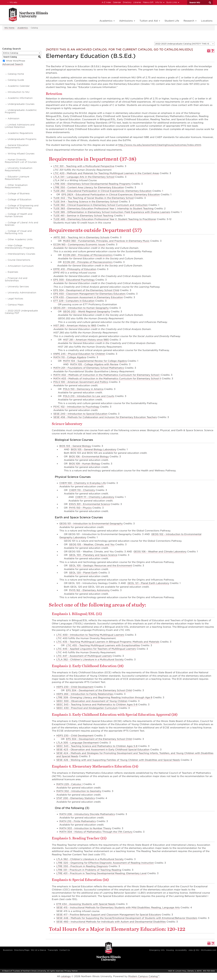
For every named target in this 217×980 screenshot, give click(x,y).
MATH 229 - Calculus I (69, 784)
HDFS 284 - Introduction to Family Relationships (85, 694)
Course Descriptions (19, 260)
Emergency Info (157, 950)
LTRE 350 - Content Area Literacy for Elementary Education (89, 187)
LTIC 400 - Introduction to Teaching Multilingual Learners (90, 635)
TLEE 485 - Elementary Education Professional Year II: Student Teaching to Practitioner (105, 219)
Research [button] (190, 21)
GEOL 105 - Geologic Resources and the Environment (101, 566)
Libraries (137, 2)
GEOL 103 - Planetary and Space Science (93, 555)
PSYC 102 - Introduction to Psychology (76, 407)
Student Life (172, 21)
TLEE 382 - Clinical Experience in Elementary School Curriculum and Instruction (101, 205)
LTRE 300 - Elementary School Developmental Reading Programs (92, 184)
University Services (18, 287)
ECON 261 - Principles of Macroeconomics (88, 262)
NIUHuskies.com (209, 950)
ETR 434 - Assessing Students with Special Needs (86, 904)
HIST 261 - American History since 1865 (86, 340)
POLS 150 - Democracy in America (83, 389)
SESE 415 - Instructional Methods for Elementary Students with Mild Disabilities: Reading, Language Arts (118, 908)
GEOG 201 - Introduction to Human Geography (81, 308)
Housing (170, 950)
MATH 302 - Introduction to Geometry (79, 791)
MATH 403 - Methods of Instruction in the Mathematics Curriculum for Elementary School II (107, 379)
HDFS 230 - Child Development (75, 687)
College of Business (19, 194)
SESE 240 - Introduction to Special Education (80, 414)
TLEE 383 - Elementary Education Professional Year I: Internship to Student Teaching (103, 209)
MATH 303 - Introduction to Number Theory (85, 828)
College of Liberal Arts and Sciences (21, 224)
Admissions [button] (127, 21)
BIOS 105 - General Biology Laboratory (94, 449)
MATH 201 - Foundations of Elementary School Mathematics (89, 368)
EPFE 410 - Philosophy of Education (75, 269)
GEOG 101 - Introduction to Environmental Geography (91, 524)
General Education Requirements (17, 146)
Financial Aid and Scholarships (16, 279)
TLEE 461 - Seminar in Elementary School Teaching (83, 216)
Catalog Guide (16, 80)
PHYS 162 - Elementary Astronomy (89, 590)
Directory (127, 2)
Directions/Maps (22, 950)
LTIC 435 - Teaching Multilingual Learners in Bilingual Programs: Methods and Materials (108, 642)
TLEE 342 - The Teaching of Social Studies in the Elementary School (94, 198)
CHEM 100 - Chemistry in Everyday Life (83, 483)
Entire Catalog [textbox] (11, 53)
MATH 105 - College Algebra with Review (94, 364)
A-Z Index (106, 2)
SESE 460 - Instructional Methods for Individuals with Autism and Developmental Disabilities (111, 922)
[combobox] (184, 44)
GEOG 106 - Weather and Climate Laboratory (160, 552)
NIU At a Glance (39, 950)
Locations (207, 21)
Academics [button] (107, 21)
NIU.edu (12, 2)
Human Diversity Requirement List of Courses (21, 161)
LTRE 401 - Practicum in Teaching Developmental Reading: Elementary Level (101, 873)
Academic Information (20, 98)
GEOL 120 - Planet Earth (83, 573)
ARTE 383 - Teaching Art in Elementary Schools (81, 237)
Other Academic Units (20, 239)
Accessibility (181, 950)
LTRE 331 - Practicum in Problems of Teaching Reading (89, 870)
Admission (13, 119)
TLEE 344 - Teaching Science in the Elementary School (86, 202)
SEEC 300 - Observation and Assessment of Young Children (92, 701)
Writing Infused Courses (21, 154)
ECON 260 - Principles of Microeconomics (88, 255)
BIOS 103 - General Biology (75, 446)
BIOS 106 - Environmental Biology (89, 457)
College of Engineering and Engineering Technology (22, 207)
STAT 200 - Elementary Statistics (76, 798)
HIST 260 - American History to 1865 (75, 326)
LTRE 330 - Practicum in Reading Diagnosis (82, 866)
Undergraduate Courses (21, 104)
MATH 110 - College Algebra (70, 357)
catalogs (66, 976)
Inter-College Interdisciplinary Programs (20, 247)
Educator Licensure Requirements (17, 178)
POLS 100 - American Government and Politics (81, 382)
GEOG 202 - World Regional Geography (86, 312)
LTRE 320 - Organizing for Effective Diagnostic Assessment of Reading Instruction (105, 863)
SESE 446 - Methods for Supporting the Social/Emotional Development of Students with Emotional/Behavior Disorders (127, 918)
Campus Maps (16, 305)
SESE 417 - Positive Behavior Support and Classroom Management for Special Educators (109, 915)
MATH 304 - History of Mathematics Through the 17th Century (96, 832)
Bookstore (8, 950)
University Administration (22, 293)
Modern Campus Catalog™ (144, 976)
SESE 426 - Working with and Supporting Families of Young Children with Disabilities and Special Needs (118, 760)
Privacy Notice (71, 971)
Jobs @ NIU (194, 950)
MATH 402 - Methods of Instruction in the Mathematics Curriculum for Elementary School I (107, 375)
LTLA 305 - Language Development (78, 743)
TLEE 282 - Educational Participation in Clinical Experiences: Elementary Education (102, 191)
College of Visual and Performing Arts (18, 232)
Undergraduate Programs (22, 139)
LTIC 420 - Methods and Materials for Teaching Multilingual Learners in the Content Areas (106, 173)
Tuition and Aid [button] (150, 21)
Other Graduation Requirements (16, 186)
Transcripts (53, 950)
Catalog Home (16, 74)
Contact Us (65, 950)
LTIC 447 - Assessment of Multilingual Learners (84, 656)
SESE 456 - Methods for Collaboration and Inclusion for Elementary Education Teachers (105, 417)
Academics (23, 28)
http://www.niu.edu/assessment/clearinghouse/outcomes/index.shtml (160, 145)
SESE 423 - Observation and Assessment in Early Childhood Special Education (103, 750)
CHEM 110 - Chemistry (82, 490)
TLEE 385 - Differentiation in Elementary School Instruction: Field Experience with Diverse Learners (112, 212)
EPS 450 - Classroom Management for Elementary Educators (89, 294)
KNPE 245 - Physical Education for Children (79, 354)
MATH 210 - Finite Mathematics (78, 821)
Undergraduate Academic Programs (21, 111)
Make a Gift (148, 2)
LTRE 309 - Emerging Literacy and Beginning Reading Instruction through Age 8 (104, 698)
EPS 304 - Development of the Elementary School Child (86, 290)
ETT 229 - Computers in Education (74, 301)
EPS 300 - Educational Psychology (74, 280)
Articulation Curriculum (21, 266)
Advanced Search (13, 64)
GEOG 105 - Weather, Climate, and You (92, 545)
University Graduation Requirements (19, 169)
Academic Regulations (20, 133)
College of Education (20, 200)
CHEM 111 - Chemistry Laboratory (95, 497)
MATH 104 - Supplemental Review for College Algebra (95, 361)
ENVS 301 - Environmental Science (89, 504)
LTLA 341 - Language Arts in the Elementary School (84, 177)
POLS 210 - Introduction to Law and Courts (89, 396)
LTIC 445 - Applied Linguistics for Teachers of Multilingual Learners (96, 649)
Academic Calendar (19, 86)
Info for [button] (160, 2)
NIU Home (9, 28)
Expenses (13, 272)
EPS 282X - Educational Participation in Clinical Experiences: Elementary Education (111, 195)
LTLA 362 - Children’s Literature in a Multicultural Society (90, 660)
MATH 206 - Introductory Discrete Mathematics (87, 814)
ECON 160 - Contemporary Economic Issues (79, 245)
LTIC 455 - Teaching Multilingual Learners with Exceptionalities (103, 645)
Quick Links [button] (173, 2)
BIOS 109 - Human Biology (85, 464)
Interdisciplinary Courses (21, 254)
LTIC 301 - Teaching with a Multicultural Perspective (84, 166)
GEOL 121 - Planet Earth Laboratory (148, 583)
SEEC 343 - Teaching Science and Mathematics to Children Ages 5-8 (97, 705)
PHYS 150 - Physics (80, 508)
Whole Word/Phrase (16, 61)
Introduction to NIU (19, 92)
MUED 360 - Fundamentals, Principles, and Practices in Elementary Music (106, 241)
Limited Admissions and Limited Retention (20, 126)
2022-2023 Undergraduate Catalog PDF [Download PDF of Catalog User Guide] (21, 312)
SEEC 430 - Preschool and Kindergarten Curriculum (87, 708)
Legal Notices (15, 299)
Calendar (117, 2)
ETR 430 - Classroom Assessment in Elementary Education (88, 297)
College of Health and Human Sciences (19, 215)
